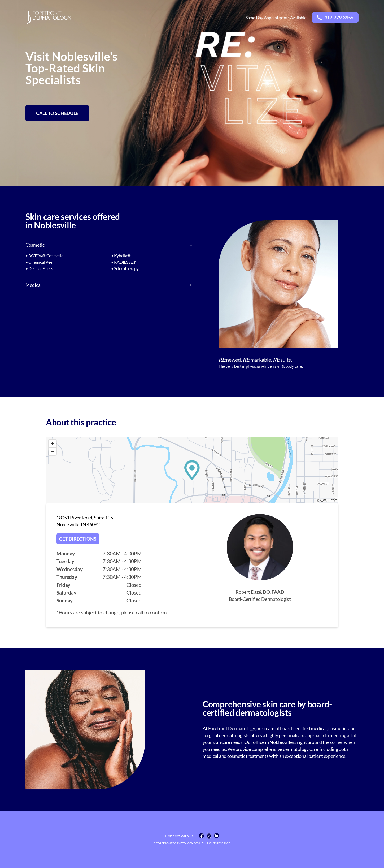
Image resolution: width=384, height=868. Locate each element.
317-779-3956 (335, 18)
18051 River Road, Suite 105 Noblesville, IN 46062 (85, 521)
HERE (333, 501)
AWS (323, 501)
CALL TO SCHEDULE (57, 113)
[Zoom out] (52, 451)
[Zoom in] (52, 444)
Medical (34, 285)
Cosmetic (35, 245)
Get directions (78, 539)
